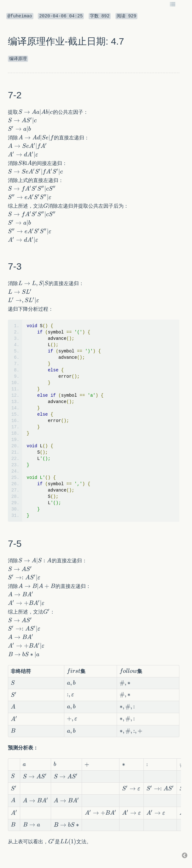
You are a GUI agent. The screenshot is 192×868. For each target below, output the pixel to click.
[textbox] (35, 112)
